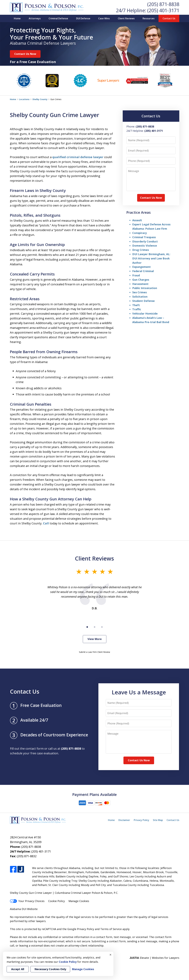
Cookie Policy (56, 901)
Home (17, 18)
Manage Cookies (79, 901)
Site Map (158, 820)
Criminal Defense (58, 18)
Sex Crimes (140, 292)
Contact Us (169, 18)
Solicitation (140, 297)
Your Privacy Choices (27, 901)
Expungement (141, 267)
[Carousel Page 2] (95, 627)
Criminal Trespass (144, 237)
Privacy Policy (141, 820)
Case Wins (104, 18)
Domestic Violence (145, 246)
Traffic (137, 309)
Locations (24, 99)
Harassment (140, 284)
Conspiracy (140, 233)
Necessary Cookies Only (50, 969)
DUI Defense (83, 18)
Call (46, 523)
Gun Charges (141, 280)
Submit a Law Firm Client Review (94, 652)
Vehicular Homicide (145, 313)
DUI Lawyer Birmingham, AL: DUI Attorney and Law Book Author (151, 258)
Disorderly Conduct (145, 241)
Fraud (136, 275)
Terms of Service (111, 929)
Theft (136, 305)
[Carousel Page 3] (102, 627)
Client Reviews (126, 18)
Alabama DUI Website (24, 909)
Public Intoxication (145, 288)
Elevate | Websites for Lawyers (154, 958)
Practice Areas (139, 212)
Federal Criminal (143, 271)
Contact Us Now (25, 54)
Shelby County (40, 99)
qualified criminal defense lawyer (78, 157)
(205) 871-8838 (163, 4)
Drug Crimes (141, 250)
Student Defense (143, 301)
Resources (149, 18)
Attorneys (35, 18)
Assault (137, 220)
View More (95, 639)
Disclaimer (124, 820)
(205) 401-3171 (163, 10)
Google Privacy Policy (81, 929)
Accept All (18, 969)
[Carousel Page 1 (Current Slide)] (87, 627)
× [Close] (110, 955)
